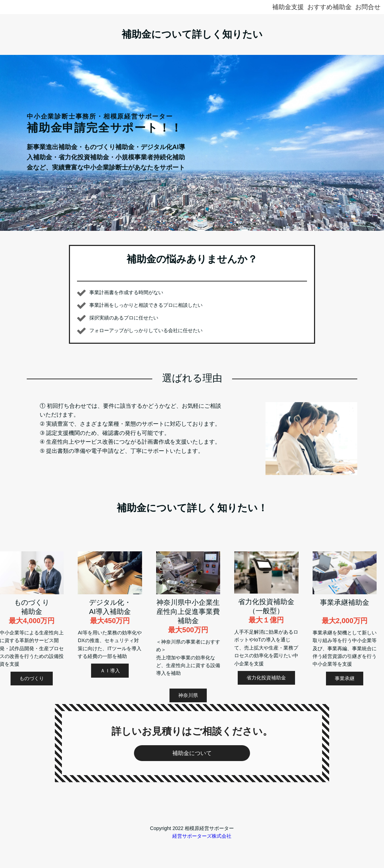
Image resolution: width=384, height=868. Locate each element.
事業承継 (345, 678)
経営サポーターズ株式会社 (202, 836)
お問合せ (368, 7)
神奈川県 (188, 695)
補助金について (192, 753)
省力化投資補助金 (266, 678)
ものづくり (32, 678)
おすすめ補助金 (329, 7)
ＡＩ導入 (110, 671)
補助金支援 (288, 7)
